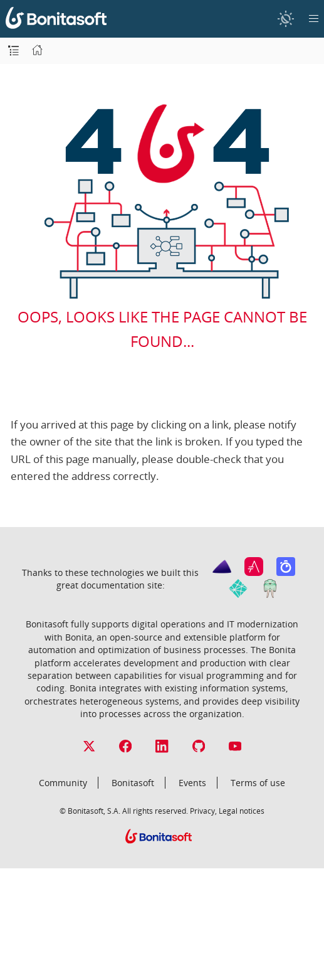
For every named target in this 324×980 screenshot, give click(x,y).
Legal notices (242, 811)
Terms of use (258, 783)
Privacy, (203, 811)
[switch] (285, 19)
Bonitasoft (133, 783)
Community (63, 783)
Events (192, 783)
